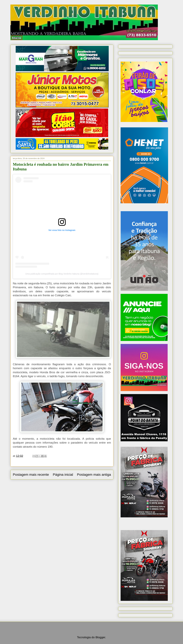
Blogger (100, 637)
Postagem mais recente (31, 475)
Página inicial (63, 475)
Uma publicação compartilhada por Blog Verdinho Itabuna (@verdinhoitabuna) (62, 274)
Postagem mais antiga (94, 475)
